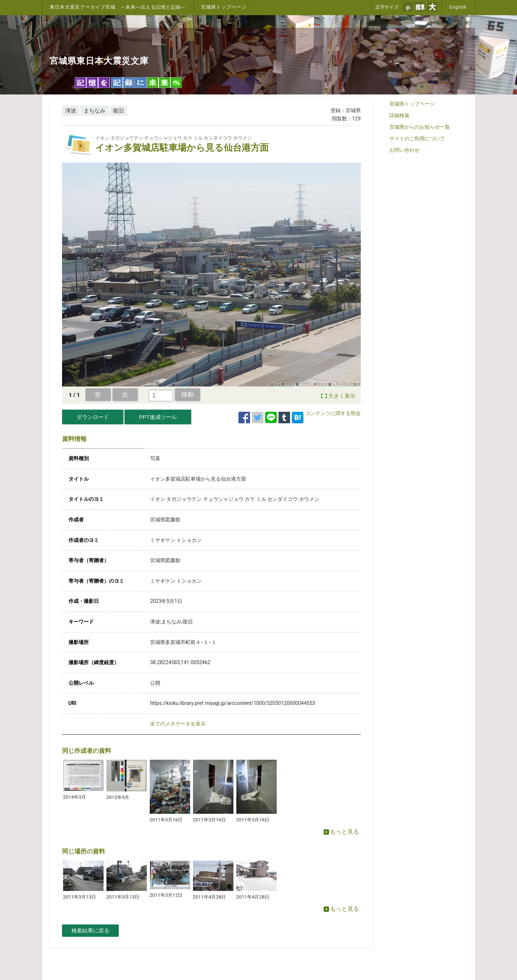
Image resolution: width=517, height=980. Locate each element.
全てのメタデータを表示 (178, 724)
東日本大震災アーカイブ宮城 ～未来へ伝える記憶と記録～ (118, 7)
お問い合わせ (404, 150)
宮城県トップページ (224, 7)
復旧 (118, 111)
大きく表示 (342, 396)
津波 (71, 111)
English (458, 7)
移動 (188, 394)
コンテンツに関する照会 (333, 413)
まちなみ (95, 111)
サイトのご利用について (417, 138)
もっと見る (341, 832)
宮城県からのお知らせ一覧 (420, 127)
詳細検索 (399, 115)
